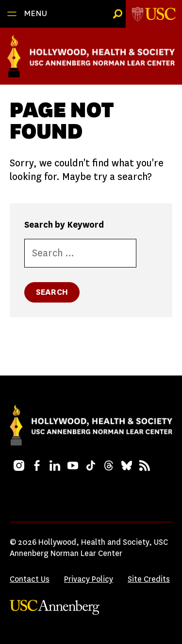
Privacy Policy (89, 579)
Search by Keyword (64, 225)
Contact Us (30, 579)
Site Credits (149, 579)
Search (52, 292)
